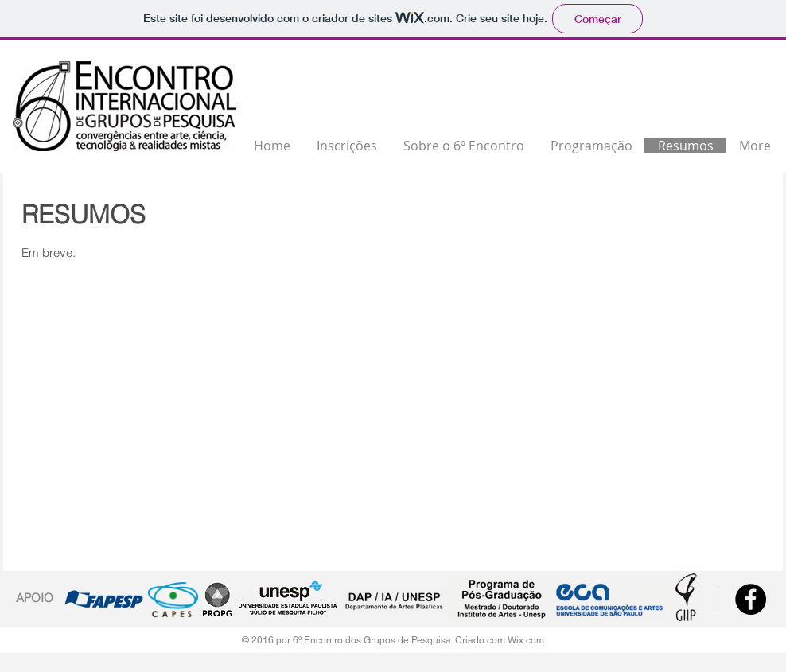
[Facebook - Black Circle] (751, 599)
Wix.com (526, 640)
